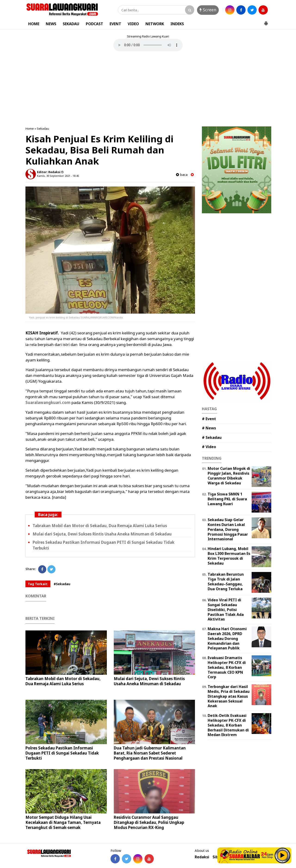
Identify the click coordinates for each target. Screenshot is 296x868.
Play (283, 855)
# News (209, 428)
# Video (209, 447)
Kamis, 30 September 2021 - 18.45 (58, 176)
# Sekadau (212, 437)
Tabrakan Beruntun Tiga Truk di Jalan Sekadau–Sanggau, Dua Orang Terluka (226, 581)
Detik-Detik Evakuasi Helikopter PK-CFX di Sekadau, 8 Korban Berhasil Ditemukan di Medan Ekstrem (228, 725)
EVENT (115, 24)
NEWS (51, 24)
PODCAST (94, 24)
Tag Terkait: (38, 584)
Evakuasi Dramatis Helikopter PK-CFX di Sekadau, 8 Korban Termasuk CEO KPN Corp (227, 667)
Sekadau (43, 128)
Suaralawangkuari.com (48, 402)
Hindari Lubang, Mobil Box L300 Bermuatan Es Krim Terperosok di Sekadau (229, 556)
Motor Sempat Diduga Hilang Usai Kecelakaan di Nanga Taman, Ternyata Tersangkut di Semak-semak (63, 822)
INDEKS (177, 24)
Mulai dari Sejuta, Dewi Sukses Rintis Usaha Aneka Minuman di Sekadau (102, 534)
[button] (266, 21)
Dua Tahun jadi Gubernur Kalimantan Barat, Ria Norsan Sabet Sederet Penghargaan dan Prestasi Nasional (150, 753)
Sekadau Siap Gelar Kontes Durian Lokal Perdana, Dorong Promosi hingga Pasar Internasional (228, 529)
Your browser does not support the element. (148, 45)
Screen (208, 10)
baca (182, 175)
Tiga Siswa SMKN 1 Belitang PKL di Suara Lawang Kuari (227, 499)
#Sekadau (62, 584)
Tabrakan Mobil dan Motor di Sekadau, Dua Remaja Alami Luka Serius (100, 526)
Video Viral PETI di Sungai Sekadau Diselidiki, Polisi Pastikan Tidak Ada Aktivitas (226, 610)
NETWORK (155, 24)
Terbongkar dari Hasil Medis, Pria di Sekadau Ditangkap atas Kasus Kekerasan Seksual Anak (229, 696)
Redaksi (202, 857)
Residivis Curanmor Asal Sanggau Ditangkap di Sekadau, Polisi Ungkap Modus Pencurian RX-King (149, 822)
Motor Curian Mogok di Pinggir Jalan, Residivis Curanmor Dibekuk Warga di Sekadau (229, 476)
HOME (34, 24)
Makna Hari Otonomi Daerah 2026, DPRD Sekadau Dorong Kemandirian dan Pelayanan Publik (227, 638)
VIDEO (133, 24)
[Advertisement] (148, 89)
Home (30, 128)
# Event (209, 419)
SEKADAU (71, 24)
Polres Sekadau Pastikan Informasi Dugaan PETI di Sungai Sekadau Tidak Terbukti (62, 753)
